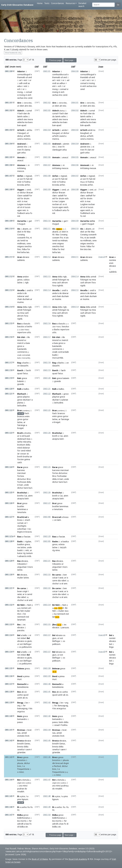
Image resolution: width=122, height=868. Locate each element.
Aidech (21, 111)
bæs (94, 122)
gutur (26, 419)
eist (25, 80)
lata (86, 249)
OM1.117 (9, 363)
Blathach (22, 394)
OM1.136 (9, 676)
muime (20, 302)
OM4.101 (75, 103)
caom (28, 749)
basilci (20, 550)
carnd (30, 594)
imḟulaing (22, 168)
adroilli (20, 824)
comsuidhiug (87, 74)
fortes (55, 473)
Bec (19, 625)
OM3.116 (47, 323)
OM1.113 (9, 290)
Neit (29, 605)
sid (19, 198)
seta (28, 213)
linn (82, 249)
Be (54, 575)
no (81, 113)
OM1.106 (9, 165)
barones (21, 470)
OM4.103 (75, 130)
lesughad (84, 133)
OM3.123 (47, 410)
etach (27, 520)
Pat (58, 327)
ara (21, 786)
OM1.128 (9, 541)
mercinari (22, 473)
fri (23, 150)
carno (58, 575)
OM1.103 (9, 130)
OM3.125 (47, 467)
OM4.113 (75, 290)
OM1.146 (9, 807)
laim (59, 520)
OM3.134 (47, 605)
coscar (23, 454)
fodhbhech (85, 213)
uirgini (19, 783)
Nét (22, 611)
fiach (21, 113)
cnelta (56, 749)
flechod (57, 766)
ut (18, 106)
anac (65, 157)
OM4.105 (75, 157)
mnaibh (21, 791)
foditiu (64, 725)
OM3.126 (47, 433)
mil (31, 179)
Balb (19, 389)
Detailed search (82, 5)
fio (29, 807)
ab (23, 692)
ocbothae (22, 529)
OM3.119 (47, 370)
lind (19, 252)
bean (20, 591)
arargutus (61, 708)
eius (19, 614)
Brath (20, 433)
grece (20, 280)
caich (20, 462)
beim (61, 722)
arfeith (27, 136)
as (29, 83)
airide (64, 130)
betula (26, 780)
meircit (20, 343)
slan (25, 113)
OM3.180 (47, 517)
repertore (22, 332)
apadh (87, 125)
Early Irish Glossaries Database (17, 5)
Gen (62, 744)
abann (25, 229)
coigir (25, 591)
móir (19, 182)
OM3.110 (47, 221)
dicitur (20, 136)
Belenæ (56, 668)
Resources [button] (70, 3)
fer (24, 706)
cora (26, 103)
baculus (21, 326)
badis (55, 355)
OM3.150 (47, 815)
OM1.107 (9, 176)
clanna (27, 150)
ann (66, 583)
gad (84, 224)
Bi (18, 796)
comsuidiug (24, 74)
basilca (66, 541)
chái (58, 337)
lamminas (22, 509)
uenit (20, 698)
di (18, 827)
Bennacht (22, 684)
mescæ (93, 168)
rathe (25, 116)
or (30, 80)
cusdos (28, 783)
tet (19, 638)
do (29, 113)
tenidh (93, 238)
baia (28, 343)
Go (118, 5)
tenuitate (22, 512)
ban (19, 125)
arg (19, 706)
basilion (21, 544)
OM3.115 (47, 276)
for (31, 196)
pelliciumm (27, 647)
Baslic (20, 541)
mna (54, 282)
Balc (19, 378)
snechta (28, 246)
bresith (21, 744)
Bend (20, 676)
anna (83, 293)
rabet (64, 580)
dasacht (56, 366)
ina (26, 122)
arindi (55, 280)
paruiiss (21, 630)
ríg (24, 553)
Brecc (20, 757)
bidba (22, 827)
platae (65, 400)
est (88, 80)
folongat (62, 280)
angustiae (22, 567)
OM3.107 (47, 165)
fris (27, 238)
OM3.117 (47, 337)
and (30, 77)
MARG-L (59, 229)
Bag (19, 363)
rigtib (83, 286)
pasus (20, 722)
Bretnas (21, 730)
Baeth (20, 370)
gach (82, 153)
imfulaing (57, 168)
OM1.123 (9, 433)
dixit (22, 106)
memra (27, 139)
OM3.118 (47, 363)
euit (19, 608)
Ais (19, 229)
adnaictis (22, 556)
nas (19, 733)
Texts (47, 3)
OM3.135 (47, 624)
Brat (19, 503)
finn (19, 249)
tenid (23, 240)
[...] (56, 608)
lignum (25, 799)
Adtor (21, 71)
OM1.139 (9, 702)
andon (26, 277)
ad (20, 80)
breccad (59, 763)
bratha (26, 456)
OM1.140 (9, 716)
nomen (24, 608)
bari (21, 485)
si (18, 95)
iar (18, 454)
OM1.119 (9, 378)
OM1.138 (9, 692)
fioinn (83, 246)
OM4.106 (75, 165)
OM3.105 (47, 144)
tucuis (27, 207)
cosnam (56, 238)
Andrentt (85, 144)
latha (23, 252)
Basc (19, 537)
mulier (20, 578)
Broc (29, 479)
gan (19, 153)
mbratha (27, 442)
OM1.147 (9, 815)
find (62, 246)
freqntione (23, 769)
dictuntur (21, 479)
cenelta (21, 749)
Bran (20, 410)
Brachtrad (22, 517)
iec (24, 625)
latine (20, 282)
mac (26, 201)
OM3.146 (47, 757)
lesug (22, 133)
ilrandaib (84, 77)
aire (26, 106)
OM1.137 (9, 684)
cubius (26, 280)
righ (27, 282)
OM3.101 (47, 71)
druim (27, 198)
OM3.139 (47, 676)
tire (88, 147)
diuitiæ (56, 400)
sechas (20, 98)
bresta (20, 747)
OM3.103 (47, 110)
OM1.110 (9, 229)
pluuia (20, 763)
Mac (29, 232)
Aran (20, 257)
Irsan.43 (102, 635)
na (27, 240)
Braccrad (57, 517)
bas (27, 824)
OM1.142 (9, 740)
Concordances (57, 3)
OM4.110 (75, 229)
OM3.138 (47, 668)
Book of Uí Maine (40, 859)
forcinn (21, 459)
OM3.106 (47, 157)
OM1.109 (9, 221)
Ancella (21, 290)
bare (26, 488)
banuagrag (22, 708)
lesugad (56, 133)
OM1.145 (9, 796)
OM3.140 (47, 684)
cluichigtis (22, 526)
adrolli (55, 824)
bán (82, 125)
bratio (28, 433)
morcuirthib (58, 358)
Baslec (55, 541)
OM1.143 (9, 757)
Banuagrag (63, 706)
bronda (21, 185)
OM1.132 (9, 605)
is (23, 201)
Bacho (57, 329)
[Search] (103, 5)
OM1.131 (9, 588)
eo (26, 692)
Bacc (20, 324)
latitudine (22, 406)
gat (30, 221)
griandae (21, 752)
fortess (21, 476)
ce (64, 204)
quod (26, 695)
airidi (90, 130)
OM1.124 (9, 467)
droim (90, 198)
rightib (60, 286)
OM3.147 (47, 780)
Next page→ (70, 60)
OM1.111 (9, 257)
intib (29, 556)
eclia (62, 544)
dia (59, 580)
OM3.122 (47, 394)
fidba (24, 249)
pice (23, 796)
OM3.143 (47, 716)
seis (88, 119)
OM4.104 (75, 144)
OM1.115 (9, 323)
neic (24, 210)
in (26, 95)
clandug (57, 150)
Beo (19, 692)
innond (20, 340)
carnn (55, 580)
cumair (20, 523)
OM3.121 (47, 389)
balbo (26, 389)
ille (29, 337)
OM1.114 (9, 307)
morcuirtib (26, 358)
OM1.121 (9, 394)
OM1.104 (9, 144)
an (86, 232)
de (25, 293)
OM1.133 (9, 624)
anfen (27, 185)
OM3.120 (47, 378)
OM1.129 (9, 561)
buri (30, 488)
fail (28, 179)
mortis (23, 821)
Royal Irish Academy (78, 859)
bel (62, 439)
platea (20, 403)
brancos (21, 416)
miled (28, 451)
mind (20, 448)
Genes (27, 744)
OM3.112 (47, 257)
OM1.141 (9, 730)
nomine (113, 260)
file (89, 232)
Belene (21, 668)
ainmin (20, 147)
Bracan (30, 192)
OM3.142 (47, 702)
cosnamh (21, 238)
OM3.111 (47, 229)
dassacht (24, 366)
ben (65, 575)
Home (40, 3)
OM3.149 (47, 807)
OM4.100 (75, 71)
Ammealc (85, 165)
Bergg (20, 703)
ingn (64, 176)
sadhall (89, 196)
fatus (25, 373)
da (93, 113)
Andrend (21, 144)
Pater (27, 330)
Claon (20, 196)
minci (21, 772)
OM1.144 (9, 780)
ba (25, 614)
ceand (62, 136)
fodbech (21, 213)
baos (30, 122)
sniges (83, 243)
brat (29, 730)
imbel (23, 638)
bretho (20, 496)
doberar (26, 448)
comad (29, 92)
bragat (20, 428)
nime (58, 550)
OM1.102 (9, 110)
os (26, 641)
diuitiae (26, 400)
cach (59, 282)
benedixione (23, 687)
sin (27, 827)
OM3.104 (47, 130)
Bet (19, 780)
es (27, 698)
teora (30, 119)
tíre (25, 147)
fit (18, 810)
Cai (61, 436)
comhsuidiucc (60, 74)
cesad (57, 725)
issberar (21, 296)
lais (28, 252)
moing (22, 95)
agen (20, 210)
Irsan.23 (102, 257)
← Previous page (54, 60)
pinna (27, 676)
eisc (30, 103)
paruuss (65, 627)
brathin (21, 506)
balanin (21, 381)
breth (20, 456)
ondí (25, 83)
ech (19, 89)
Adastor (56, 71)
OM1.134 (9, 635)
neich (66, 207)
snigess (21, 246)
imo (26, 98)
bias (29, 439)
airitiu (30, 130)
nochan (27, 204)
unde (26, 485)
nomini (112, 638)
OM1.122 (9, 410)
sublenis (21, 260)
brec (19, 766)
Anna (20, 277)
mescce (21, 171)
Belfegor (27, 644)
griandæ (56, 752)
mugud (22, 224)
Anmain (21, 157)
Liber (22, 330)
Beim (20, 716)
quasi (20, 373)
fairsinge (21, 425)
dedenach (22, 439)
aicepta (56, 439)
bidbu (55, 827)
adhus (62, 83)
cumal (29, 111)
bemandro (22, 719)
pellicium (56, 644)
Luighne (84, 204)
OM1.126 (9, 503)
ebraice (26, 257)
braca (20, 520)
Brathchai (57, 433)
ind (27, 617)
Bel (19, 635)
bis (31, 708)
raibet (23, 597)
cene (29, 243)
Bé (19, 575)
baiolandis (22, 349)
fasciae (27, 537)
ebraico (113, 641)
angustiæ (57, 567)
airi (61, 106)
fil (25, 232)
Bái (54, 337)
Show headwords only (13, 53)
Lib (54, 327)
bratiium (21, 445)
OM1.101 (9, 103)
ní (23, 207)
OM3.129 (47, 536)
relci (27, 550)
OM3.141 (47, 692)
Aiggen (21, 190)
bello (25, 635)
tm (29, 553)
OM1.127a (9, 536)
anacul (20, 160)
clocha (55, 583)
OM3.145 (47, 740)
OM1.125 (9, 492)
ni (30, 147)
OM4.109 (75, 221)
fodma (27, 182)
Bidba (20, 815)
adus (20, 86)
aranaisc (21, 736)
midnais (64, 240)
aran (111, 263)
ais (19, 240)
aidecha (21, 122)
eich (29, 95)
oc (25, 340)
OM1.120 (9, 389)
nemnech (21, 617)
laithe (20, 442)
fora (54, 286)
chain (20, 299)
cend (30, 98)
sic (28, 454)
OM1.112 (9, 276)
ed (23, 436)
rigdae (28, 541)
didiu (60, 277)
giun (54, 638)
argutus (21, 711)
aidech (20, 119)
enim (27, 416)
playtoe (56, 397)
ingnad (29, 176)
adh (21, 83)
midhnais (21, 243)
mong (20, 92)
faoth (28, 370)
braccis (29, 532)
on (18, 366)
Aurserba (22, 221)
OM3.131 (47, 561)
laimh (20, 116)
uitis (29, 332)
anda (20, 293)
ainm (66, 436)
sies (25, 119)
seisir (19, 594)
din (54, 763)
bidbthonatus (24, 818)
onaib (19, 355)
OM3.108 (47, 176)
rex (19, 547)
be (27, 703)
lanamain (21, 620)
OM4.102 (75, 110)
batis (19, 358)
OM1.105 (9, 157)
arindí (24, 733)
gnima (27, 459)
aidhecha (84, 122)
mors (30, 567)
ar (31, 299)
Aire (19, 103)
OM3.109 (47, 189)
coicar (55, 578)
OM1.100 (9, 71)
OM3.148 (47, 796)
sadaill (26, 196)
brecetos (21, 760)
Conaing (21, 235)
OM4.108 (75, 189)
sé (62, 583)
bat (20, 553)
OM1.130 (9, 575)
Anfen (20, 176)
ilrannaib (21, 77)
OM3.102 (47, 103)
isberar (65, 293)
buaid (27, 436)
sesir (61, 578)
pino (19, 799)
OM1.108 (9, 189)
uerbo (20, 695)
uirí (30, 608)
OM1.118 (9, 370)
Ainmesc (21, 165)
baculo (27, 324)
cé (21, 207)
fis (32, 807)
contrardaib (26, 355)
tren (19, 150)
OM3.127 (47, 503)
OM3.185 (47, 541)
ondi (54, 83)
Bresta (21, 741)
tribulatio (22, 564)
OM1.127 (9, 517)
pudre (65, 786)
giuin (29, 641)
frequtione (58, 772)
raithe (88, 116)
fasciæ (62, 537)
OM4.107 (75, 176)
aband (55, 232)
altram (88, 282)
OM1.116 (9, 337)
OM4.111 (75, 257)
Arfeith (21, 130)
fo (31, 213)
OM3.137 (47, 635)
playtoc (26, 397)
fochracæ (22, 482)
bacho (29, 326)
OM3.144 (47, 730)
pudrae (21, 789)
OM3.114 (47, 290)
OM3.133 (47, 575)
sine (23, 783)
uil (27, 77)
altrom (65, 282)
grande (21, 384)
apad (24, 125)
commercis (22, 352)
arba (23, 153)
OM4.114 (75, 276)
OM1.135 (9, 668)
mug (56, 224)
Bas (19, 561)
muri (19, 679)
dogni (66, 763)
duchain (26, 299)
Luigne (20, 204)
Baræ (20, 467)
